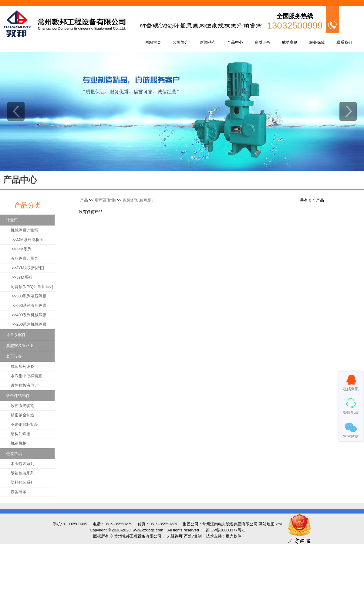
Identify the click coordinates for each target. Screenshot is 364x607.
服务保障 (317, 42)
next (348, 111)
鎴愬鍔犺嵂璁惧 (138, 200)
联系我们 (344, 42)
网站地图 (267, 524)
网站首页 (153, 42)
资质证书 (262, 42)
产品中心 (235, 42)
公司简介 (180, 42)
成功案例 (290, 42)
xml (278, 524)
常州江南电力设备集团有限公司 (230, 524)
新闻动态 (208, 42)
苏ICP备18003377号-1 (225, 530)
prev (16, 111)
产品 (84, 200)
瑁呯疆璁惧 (105, 200)
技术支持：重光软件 (224, 536)
